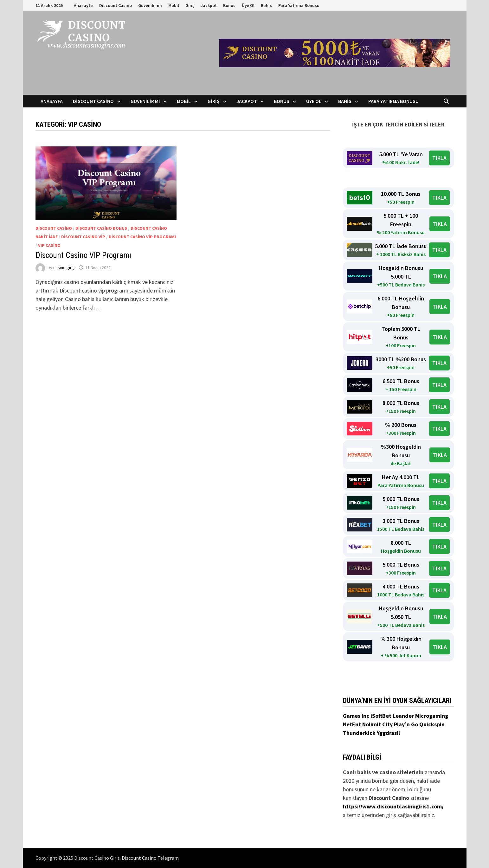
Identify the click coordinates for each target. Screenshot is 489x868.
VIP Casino (49, 245)
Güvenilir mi (150, 5)
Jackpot (209, 5)
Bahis (266, 5)
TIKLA (439, 158)
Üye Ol (248, 5)
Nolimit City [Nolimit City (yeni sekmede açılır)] (378, 724)
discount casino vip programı (142, 237)
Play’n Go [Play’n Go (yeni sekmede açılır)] (407, 724)
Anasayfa (83, 5)
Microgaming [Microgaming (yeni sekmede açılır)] (432, 716)
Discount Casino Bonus (101, 228)
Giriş (190, 5)
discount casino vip (83, 237)
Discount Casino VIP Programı (83, 255)
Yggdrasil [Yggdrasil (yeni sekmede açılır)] (388, 733)
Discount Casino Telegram (150, 858)
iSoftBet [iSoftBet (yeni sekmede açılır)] (382, 716)
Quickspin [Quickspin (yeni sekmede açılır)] (432, 724)
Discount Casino (116, 5)
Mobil (174, 5)
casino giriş (64, 267)
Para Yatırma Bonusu (299, 5)
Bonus (229, 5)
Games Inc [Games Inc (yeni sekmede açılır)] (357, 716)
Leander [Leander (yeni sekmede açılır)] (404, 716)
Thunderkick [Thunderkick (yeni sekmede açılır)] (360, 733)
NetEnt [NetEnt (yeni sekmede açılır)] (352, 724)
